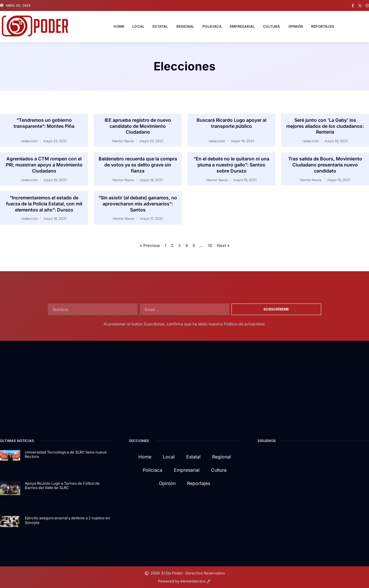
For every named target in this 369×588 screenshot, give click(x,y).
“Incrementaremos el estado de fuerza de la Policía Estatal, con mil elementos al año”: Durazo (44, 204)
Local (138, 26)
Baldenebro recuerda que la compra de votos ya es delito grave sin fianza (138, 165)
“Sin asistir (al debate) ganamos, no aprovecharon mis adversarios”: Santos (138, 204)
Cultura (271, 26)
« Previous (150, 245)
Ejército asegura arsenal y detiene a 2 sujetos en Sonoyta (67, 520)
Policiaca (212, 26)
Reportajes (323, 26)
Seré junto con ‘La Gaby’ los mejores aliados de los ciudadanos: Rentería (325, 126)
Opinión (296, 26)
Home (119, 26)
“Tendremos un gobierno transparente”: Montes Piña (44, 123)
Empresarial (242, 26)
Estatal (160, 26)
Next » (223, 245)
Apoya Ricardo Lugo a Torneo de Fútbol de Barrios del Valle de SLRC (62, 486)
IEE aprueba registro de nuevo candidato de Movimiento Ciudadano (138, 126)
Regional (186, 26)
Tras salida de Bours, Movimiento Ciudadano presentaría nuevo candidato (325, 165)
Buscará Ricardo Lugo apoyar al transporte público (231, 123)
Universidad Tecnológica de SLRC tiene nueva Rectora (66, 454)
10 (210, 245)
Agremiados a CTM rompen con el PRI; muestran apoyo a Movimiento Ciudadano (44, 165)
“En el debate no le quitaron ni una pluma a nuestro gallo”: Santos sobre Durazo (231, 165)
